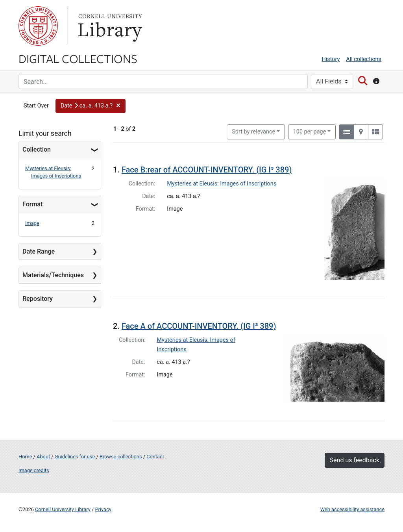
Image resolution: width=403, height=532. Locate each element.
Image (32, 223)
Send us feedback (355, 460)
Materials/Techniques (53, 275)
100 (310, 131)
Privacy (103, 509)
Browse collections (121, 457)
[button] (91, 106)
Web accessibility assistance (352, 509)
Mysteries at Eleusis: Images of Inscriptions (222, 184)
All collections (364, 59)
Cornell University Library (63, 509)
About (43, 457)
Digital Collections (78, 58)
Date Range (39, 251)
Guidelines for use (75, 457)
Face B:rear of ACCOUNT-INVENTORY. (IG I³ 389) (207, 170)
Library (109, 26)
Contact (155, 457)
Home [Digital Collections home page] (25, 457)
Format (32, 204)
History (331, 59)
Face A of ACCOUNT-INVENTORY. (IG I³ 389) (199, 326)
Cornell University (38, 26)
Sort (253, 132)
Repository (38, 299)
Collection (37, 149)
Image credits (34, 470)
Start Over (36, 106)
